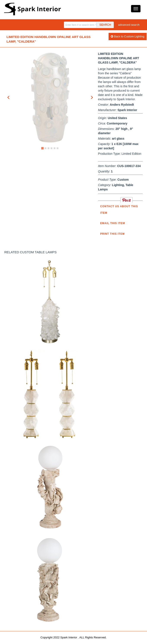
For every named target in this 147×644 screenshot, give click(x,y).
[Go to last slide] (9, 97)
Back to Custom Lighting (128, 36)
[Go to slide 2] (46, 148)
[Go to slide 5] (55, 148)
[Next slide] (92, 97)
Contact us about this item (119, 210)
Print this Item (112, 234)
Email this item (113, 223)
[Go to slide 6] (58, 148)
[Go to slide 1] (42, 148)
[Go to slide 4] (52, 148)
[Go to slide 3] (49, 148)
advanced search (129, 25)
